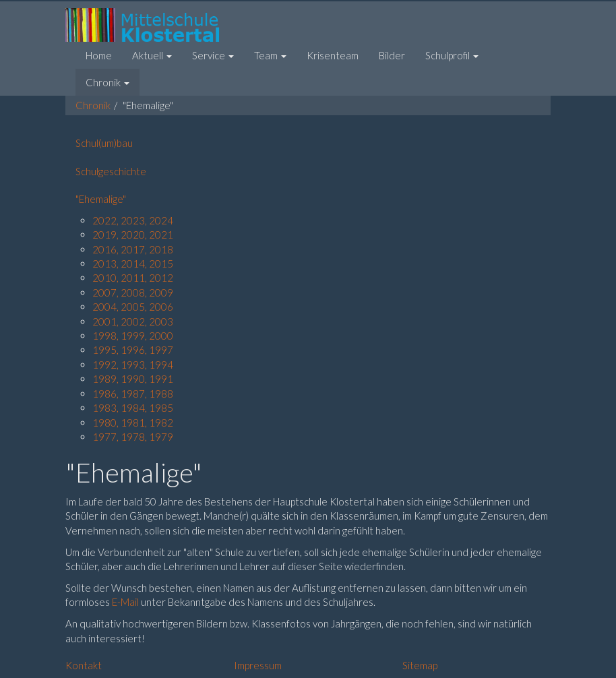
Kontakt (84, 665)
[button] (152, 55)
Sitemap (420, 665)
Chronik (93, 105)
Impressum (258, 665)
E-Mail (126, 602)
